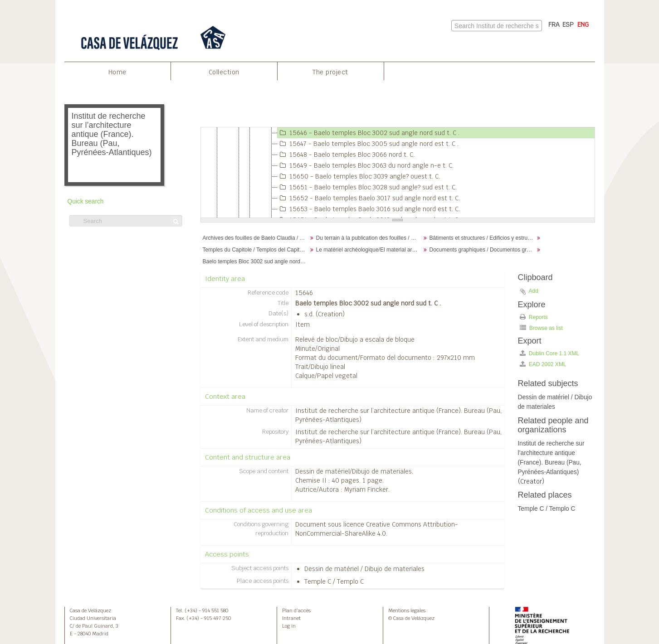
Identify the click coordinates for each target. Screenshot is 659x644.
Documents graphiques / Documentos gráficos (483, 250)
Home (117, 72)
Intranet (291, 618)
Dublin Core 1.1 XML (550, 353)
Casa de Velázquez (90, 610)
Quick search (86, 201)
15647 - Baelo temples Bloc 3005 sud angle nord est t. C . (368, 144)
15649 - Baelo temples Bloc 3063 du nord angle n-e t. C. (366, 165)
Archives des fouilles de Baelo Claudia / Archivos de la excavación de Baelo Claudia (256, 238)
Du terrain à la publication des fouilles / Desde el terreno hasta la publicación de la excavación (369, 238)
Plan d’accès (296, 610)
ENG (583, 24)
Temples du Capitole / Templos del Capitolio (256, 250)
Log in (289, 626)
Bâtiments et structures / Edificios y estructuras (483, 238)
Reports (534, 317)
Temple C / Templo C (334, 581)
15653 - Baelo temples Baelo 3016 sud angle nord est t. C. (369, 209)
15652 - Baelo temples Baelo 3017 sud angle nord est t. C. (369, 198)
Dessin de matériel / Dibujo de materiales (364, 569)
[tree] (398, 173)
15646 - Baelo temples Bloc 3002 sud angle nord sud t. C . (369, 133)
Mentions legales (407, 610)
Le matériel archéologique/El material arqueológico (369, 250)
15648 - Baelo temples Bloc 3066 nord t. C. (346, 155)
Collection (224, 72)
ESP (568, 24)
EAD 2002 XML (543, 364)
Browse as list (541, 328)
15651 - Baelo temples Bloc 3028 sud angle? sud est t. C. (367, 187)
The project (330, 72)
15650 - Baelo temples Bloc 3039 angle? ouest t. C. (359, 176)
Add (534, 291)
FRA (554, 24)
